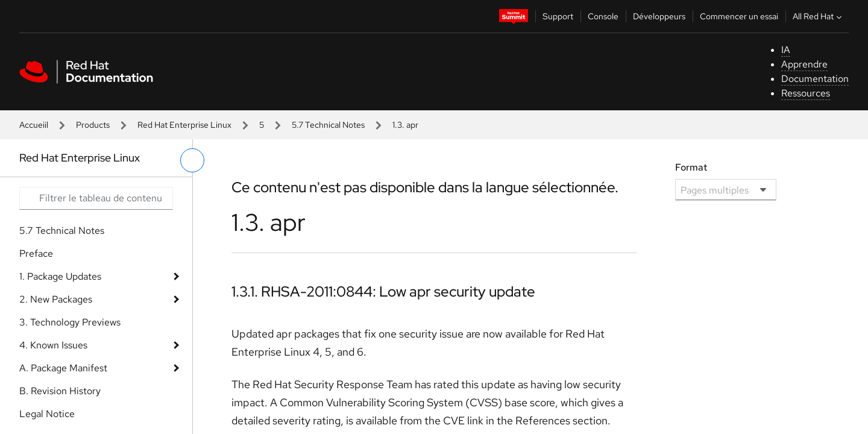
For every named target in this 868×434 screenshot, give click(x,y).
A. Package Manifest (63, 368)
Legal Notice (47, 414)
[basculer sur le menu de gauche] (192, 160)
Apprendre (804, 64)
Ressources (806, 93)
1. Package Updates (60, 276)
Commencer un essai (739, 16)
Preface (36, 253)
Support (558, 16)
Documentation (815, 79)
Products (93, 125)
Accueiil (34, 125)
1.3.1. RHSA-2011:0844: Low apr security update (383, 291)
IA (786, 50)
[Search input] (96, 198)
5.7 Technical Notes (328, 125)
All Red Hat (819, 16)
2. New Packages (56, 299)
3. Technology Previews (70, 322)
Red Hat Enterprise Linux (184, 125)
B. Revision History (60, 391)
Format (691, 167)
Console (603, 16)
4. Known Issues (53, 345)
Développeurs (659, 16)
